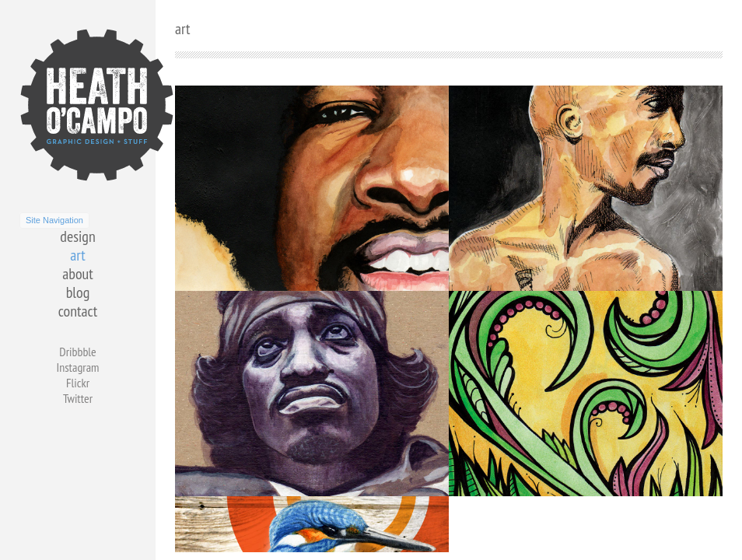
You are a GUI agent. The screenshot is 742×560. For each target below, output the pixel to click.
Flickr (78, 383)
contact (78, 311)
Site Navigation (54, 220)
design (77, 236)
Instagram (77, 367)
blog (78, 292)
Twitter (78, 398)
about (78, 274)
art (77, 255)
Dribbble (77, 352)
